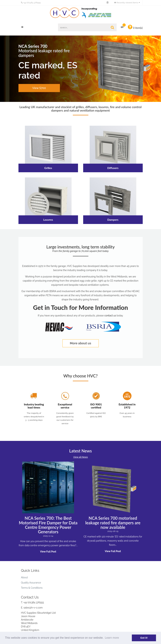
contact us (110, 316)
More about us (80, 343)
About (24, 577)
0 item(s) (135, 27)
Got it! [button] (144, 638)
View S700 (39, 88)
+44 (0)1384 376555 (31, 3)
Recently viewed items (126, 3)
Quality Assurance (31, 583)
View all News (80, 457)
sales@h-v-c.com (33, 608)
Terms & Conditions (32, 588)
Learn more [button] (112, 638)
